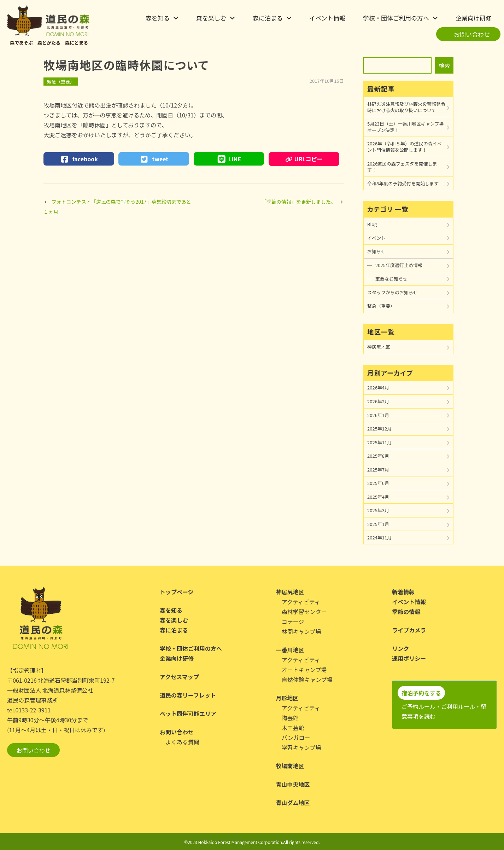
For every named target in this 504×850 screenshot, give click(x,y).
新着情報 (403, 592)
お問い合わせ (472, 34)
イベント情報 (327, 18)
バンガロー (296, 738)
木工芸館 (293, 728)
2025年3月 (378, 510)
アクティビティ (301, 602)
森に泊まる (268, 18)
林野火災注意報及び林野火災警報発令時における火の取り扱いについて (406, 107)
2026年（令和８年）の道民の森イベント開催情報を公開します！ (405, 147)
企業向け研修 (474, 18)
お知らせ (376, 251)
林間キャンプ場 (301, 631)
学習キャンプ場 (301, 747)
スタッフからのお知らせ (392, 292)
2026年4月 (378, 388)
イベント (376, 238)
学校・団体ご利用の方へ (396, 18)
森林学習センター (304, 612)
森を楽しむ (211, 18)
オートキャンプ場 (304, 670)
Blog (372, 224)
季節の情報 (406, 612)
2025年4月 (378, 497)
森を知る (158, 18)
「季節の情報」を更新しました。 (299, 202)
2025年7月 (378, 470)
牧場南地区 (290, 766)
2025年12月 (379, 429)
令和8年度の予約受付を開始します (403, 183)
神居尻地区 (379, 347)
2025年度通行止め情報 (399, 265)
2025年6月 (378, 483)
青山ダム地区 (293, 803)
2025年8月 (378, 456)
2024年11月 (379, 537)
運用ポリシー (409, 658)
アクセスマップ (179, 677)
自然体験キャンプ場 (307, 680)
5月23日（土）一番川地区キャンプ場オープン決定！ (405, 127)
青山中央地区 (293, 784)
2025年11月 (379, 442)
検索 (444, 65)
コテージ (293, 621)
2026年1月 (378, 415)
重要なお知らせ (391, 279)
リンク (400, 648)
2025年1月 (378, 524)
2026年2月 (378, 401)
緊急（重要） (61, 82)
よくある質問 (182, 742)
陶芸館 (290, 718)
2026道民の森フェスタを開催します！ (402, 167)
